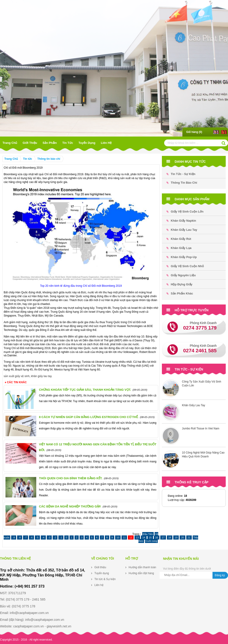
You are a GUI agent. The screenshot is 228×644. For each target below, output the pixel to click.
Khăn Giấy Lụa (179, 248)
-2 (55, 538)
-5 (37, 538)
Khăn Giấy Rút (179, 239)
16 (157, 538)
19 (176, 538)
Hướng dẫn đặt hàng (141, 573)
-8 (20, 538)
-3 (49, 538)
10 (118, 538)
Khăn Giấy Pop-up (182, 257)
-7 (26, 538)
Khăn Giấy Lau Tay (182, 230)
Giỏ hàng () (194, 132)
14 (144, 538)
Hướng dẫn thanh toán (142, 567)
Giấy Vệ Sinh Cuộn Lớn (185, 212)
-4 (43, 538)
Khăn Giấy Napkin (181, 221)
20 (182, 538)
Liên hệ (106, 143)
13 (137, 538)
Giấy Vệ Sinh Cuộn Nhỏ (185, 266)
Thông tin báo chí (49, 159)
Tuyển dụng (87, 143)
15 (150, 538)
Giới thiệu (30, 143)
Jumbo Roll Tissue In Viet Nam (201, 428)
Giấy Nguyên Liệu (181, 275)
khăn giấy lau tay (41, 376)
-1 (61, 538)
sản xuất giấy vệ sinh (17, 376)
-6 (31, 538)
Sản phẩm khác (180, 293)
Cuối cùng (151, 541)
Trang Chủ (10, 143)
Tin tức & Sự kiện (105, 579)
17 (163, 538)
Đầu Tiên (148, 534)
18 (170, 538)
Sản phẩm (50, 143)
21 (189, 538)
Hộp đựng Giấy (179, 284)
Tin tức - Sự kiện (181, 174)
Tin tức (68, 143)
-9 (14, 538)
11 (124, 538)
